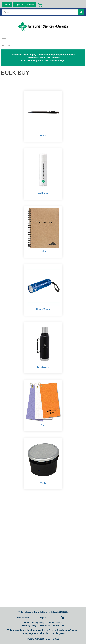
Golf (43, 425)
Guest (31, 4)
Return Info (45, 625)
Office (43, 251)
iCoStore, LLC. (43, 639)
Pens (43, 135)
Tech (43, 483)
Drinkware (43, 367)
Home (7, 4)
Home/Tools (43, 309)
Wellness (43, 193)
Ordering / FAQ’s (30, 625)
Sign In (19, 4)
